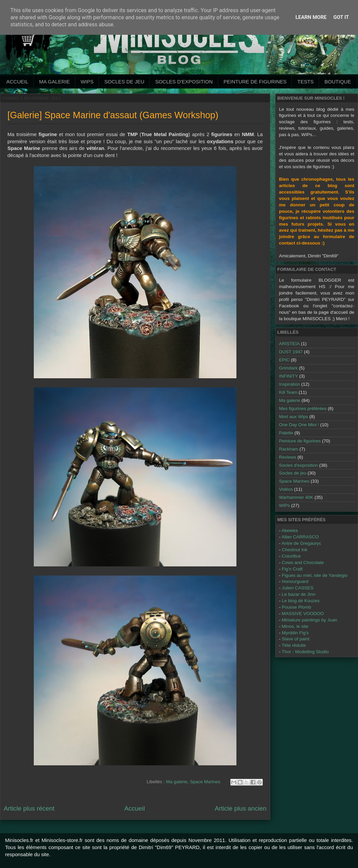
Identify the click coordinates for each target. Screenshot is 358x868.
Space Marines (205, 782)
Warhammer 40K (296, 497)
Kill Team (288, 392)
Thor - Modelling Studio (305, 652)
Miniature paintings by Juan (309, 620)
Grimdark (288, 368)
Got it (341, 17)
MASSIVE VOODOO (303, 614)
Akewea (290, 530)
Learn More (311, 17)
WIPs (87, 82)
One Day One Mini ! (299, 425)
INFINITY (288, 376)
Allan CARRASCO (300, 537)
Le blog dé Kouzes (301, 601)
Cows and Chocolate (303, 563)
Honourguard (295, 581)
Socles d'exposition (184, 82)
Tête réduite (294, 645)
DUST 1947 (291, 352)
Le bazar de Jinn (299, 594)
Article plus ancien (241, 808)
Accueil (17, 82)
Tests (305, 82)
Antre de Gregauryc (302, 543)
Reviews (288, 457)
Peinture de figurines (300, 441)
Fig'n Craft (292, 569)
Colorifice (291, 556)
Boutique (338, 82)
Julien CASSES (298, 588)
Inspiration (289, 384)
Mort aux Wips (293, 417)
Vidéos (286, 489)
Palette (286, 433)
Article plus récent (29, 808)
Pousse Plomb (296, 607)
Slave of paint (296, 639)
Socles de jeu (124, 82)
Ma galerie (55, 82)
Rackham (289, 449)
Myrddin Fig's (295, 633)
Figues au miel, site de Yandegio (315, 575)
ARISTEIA (289, 344)
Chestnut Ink (295, 550)
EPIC (284, 360)
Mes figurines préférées (303, 409)
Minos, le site (295, 626)
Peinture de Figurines (255, 82)
